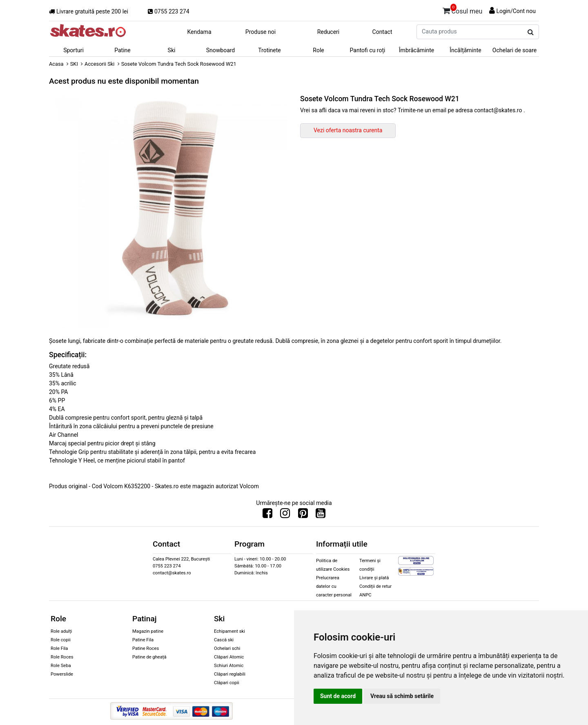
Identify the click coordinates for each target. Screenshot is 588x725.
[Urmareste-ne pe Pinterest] (303, 515)
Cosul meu (463, 10)
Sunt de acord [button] (338, 696)
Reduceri (329, 32)
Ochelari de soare (514, 50)
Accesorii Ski (99, 64)
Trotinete (269, 50)
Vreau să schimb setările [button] (402, 696)
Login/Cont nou (516, 11)
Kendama (199, 32)
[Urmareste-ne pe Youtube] (321, 515)
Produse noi (261, 32)
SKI (74, 64)
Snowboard (221, 50)
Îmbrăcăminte (416, 50)
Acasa (56, 64)
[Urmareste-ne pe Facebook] (267, 515)
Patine (122, 50)
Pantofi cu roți (368, 50)
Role (318, 50)
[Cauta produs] (531, 32)
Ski (172, 50)
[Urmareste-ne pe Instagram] (285, 515)
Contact (382, 32)
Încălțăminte (465, 50)
